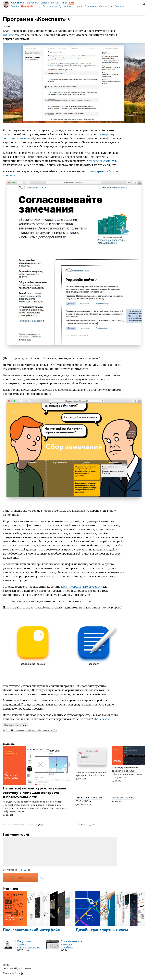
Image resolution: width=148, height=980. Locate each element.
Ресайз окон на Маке (123, 798)
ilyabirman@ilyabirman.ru (17, 968)
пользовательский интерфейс (28, 730)
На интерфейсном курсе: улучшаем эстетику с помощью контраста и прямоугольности (35, 793)
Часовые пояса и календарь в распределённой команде (91, 774)
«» (10, 35)
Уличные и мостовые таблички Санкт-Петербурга (23, 825)
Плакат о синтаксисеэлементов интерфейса (71, 944)
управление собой (50, 730)
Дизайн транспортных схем (102, 930)
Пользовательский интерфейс (31, 930)
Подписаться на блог (15, 725)
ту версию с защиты (102, 161)
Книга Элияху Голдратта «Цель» (88, 825)
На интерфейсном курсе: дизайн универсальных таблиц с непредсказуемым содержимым (127, 772)
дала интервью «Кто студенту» (81, 587)
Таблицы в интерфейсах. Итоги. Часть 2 (89, 799)
